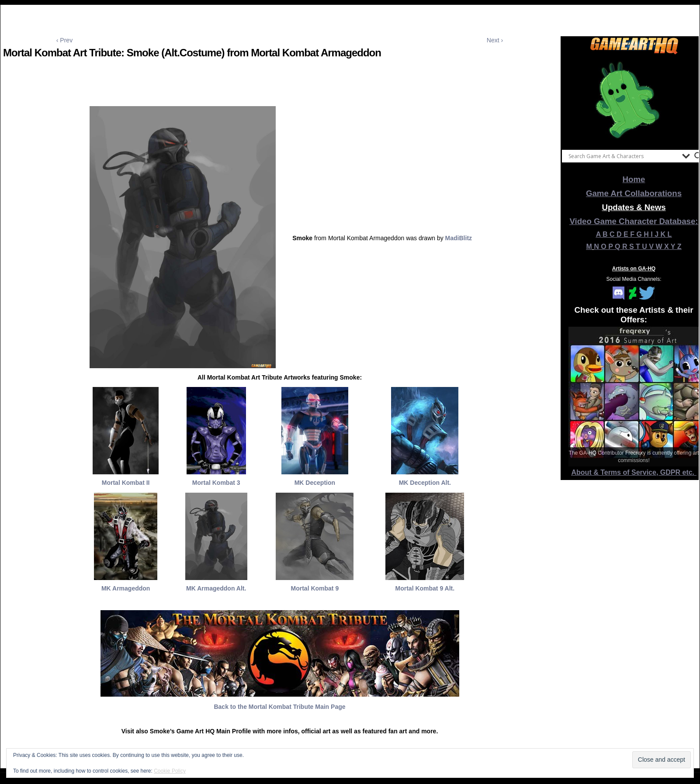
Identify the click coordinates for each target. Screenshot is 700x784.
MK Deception (315, 483)
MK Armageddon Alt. (216, 588)
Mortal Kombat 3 (216, 483)
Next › (495, 40)
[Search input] (623, 156)
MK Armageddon (126, 588)
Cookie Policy (170, 771)
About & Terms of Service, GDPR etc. (634, 472)
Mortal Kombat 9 (315, 588)
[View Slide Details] (634, 100)
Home (634, 179)
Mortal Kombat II (126, 483)
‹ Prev (64, 40)
